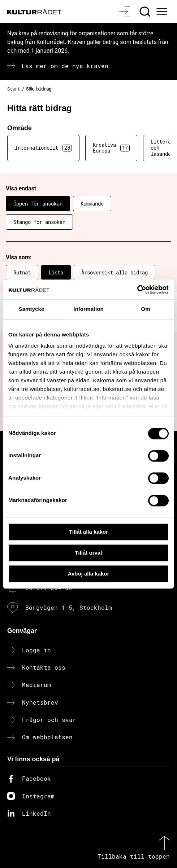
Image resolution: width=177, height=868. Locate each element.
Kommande (92, 204)
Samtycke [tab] (32, 309)
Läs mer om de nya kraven (65, 66)
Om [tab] (145, 309)
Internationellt (43, 148)
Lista (56, 272)
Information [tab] (88, 309)
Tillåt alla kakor (88, 532)
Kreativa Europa (111, 148)
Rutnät (22, 272)
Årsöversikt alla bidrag (115, 272)
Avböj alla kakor (89, 574)
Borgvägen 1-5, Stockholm (69, 607)
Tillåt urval (89, 553)
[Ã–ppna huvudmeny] (163, 12)
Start (14, 89)
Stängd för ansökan (39, 222)
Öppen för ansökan (38, 204)
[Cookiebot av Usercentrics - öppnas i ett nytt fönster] (137, 290)
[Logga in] (126, 12)
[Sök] (146, 12)
